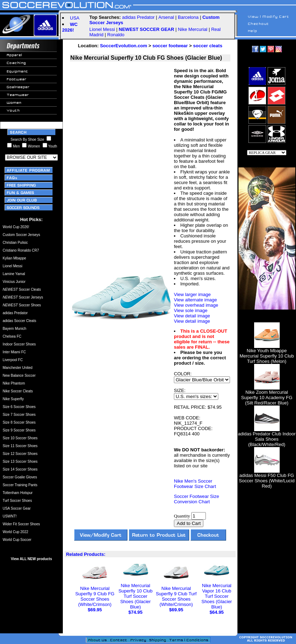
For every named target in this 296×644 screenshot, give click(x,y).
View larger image (192, 294)
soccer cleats (208, 46)
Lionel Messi (102, 29)
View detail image (192, 316)
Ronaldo (116, 35)
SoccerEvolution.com (124, 46)
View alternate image (195, 300)
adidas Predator (138, 17)
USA (75, 18)
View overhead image (196, 305)
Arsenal (166, 17)
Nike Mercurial (193, 29)
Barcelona (188, 17)
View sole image (191, 310)
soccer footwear (170, 46)
